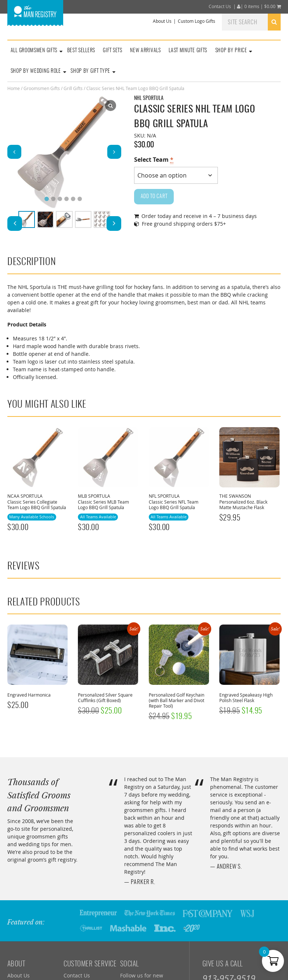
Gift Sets (112, 51)
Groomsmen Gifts (42, 88)
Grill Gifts (73, 88)
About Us (162, 21)
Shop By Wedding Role (36, 71)
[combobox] (251, 22)
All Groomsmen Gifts (34, 51)
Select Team (154, 160)
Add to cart (154, 197)
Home (14, 88)
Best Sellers (81, 51)
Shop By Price (231, 51)
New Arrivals (145, 51)
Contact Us (220, 6)
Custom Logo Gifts (197, 21)
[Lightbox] (111, 105)
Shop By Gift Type (90, 71)
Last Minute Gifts (188, 51)
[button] (114, 152)
